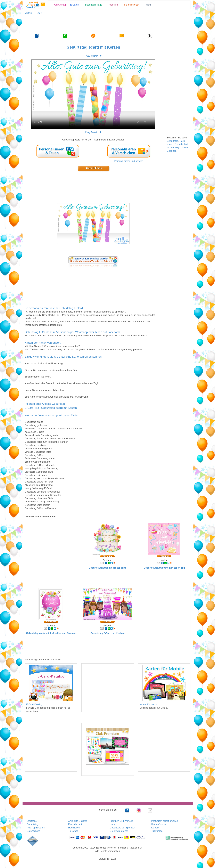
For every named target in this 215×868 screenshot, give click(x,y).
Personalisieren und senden (129, 161)
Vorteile (29, 13)
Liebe (113, 824)
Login (38, 13)
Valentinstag (173, 148)
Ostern (184, 148)
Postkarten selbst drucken (165, 821)
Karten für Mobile (149, 704)
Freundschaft (181, 144)
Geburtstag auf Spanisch (123, 828)
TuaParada (157, 831)
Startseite (32, 821)
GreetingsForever (119, 831)
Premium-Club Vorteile (121, 821)
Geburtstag (60, 5)
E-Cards (76, 5)
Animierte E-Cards (78, 821)
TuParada (73, 831)
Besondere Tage (95, 5)
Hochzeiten (74, 828)
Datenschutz (33, 831)
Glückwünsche (159, 824)
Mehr (150, 5)
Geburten (172, 151)
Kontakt (155, 828)
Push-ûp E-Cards (36, 828)
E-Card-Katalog (34, 704)
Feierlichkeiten (133, 5)
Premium (114, 5)
